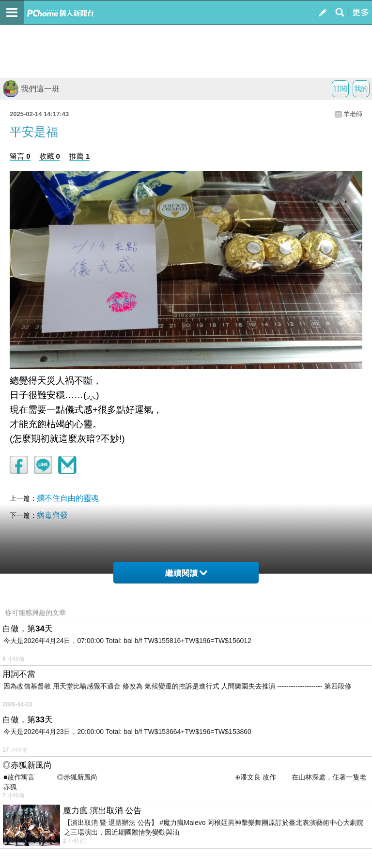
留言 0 (20, 156)
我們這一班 (31, 89)
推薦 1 (80, 156)
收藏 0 (50, 156)
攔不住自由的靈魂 (68, 498)
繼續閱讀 (186, 573)
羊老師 (353, 114)
